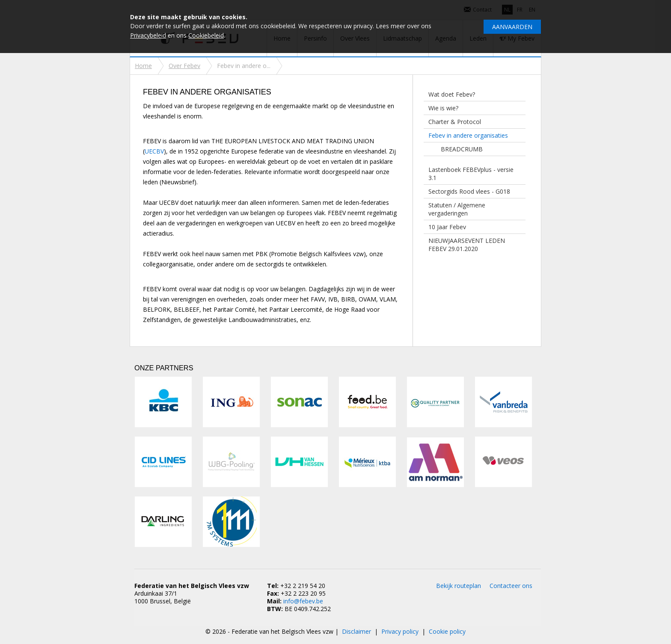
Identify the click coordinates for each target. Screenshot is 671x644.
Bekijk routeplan (459, 586)
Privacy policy (400, 631)
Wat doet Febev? (452, 94)
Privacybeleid (148, 35)
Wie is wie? (443, 108)
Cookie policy (447, 631)
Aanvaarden (512, 27)
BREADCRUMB (462, 149)
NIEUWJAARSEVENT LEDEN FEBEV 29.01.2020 (467, 245)
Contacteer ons (511, 586)
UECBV (154, 151)
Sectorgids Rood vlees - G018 (469, 191)
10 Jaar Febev (447, 227)
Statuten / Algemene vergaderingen (457, 209)
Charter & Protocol (455, 122)
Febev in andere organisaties (468, 135)
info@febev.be (303, 601)
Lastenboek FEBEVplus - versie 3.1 (471, 174)
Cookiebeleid (206, 35)
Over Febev (184, 66)
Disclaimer (356, 631)
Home (143, 66)
